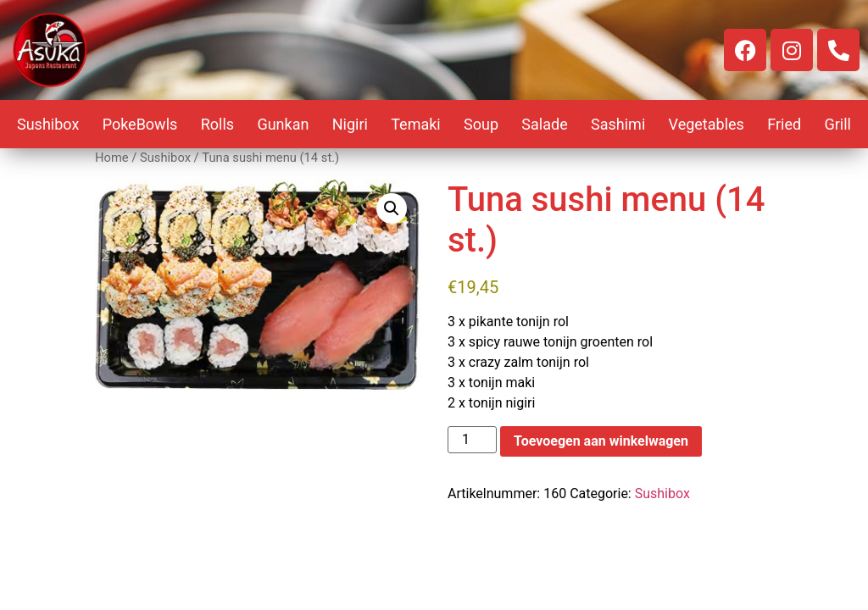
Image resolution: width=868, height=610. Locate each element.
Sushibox (48, 124)
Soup (481, 124)
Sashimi (618, 124)
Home (112, 158)
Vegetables (707, 124)
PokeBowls (140, 124)
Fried (784, 124)
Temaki (416, 124)
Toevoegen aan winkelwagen (601, 441)
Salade (544, 124)
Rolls (217, 124)
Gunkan (283, 124)
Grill (837, 124)
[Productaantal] (472, 440)
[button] (392, 208)
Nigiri (350, 124)
